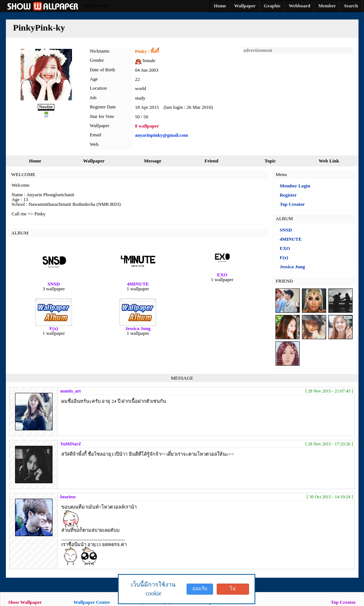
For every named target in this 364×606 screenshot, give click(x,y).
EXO (285, 248)
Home (35, 161)
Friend (212, 161)
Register (288, 195)
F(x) (284, 257)
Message (153, 161)
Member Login (295, 186)
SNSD (286, 230)
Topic (270, 161)
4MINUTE (291, 239)
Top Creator (292, 204)
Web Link (329, 161)
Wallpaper (94, 161)
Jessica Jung (293, 267)
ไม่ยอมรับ (233, 590)
